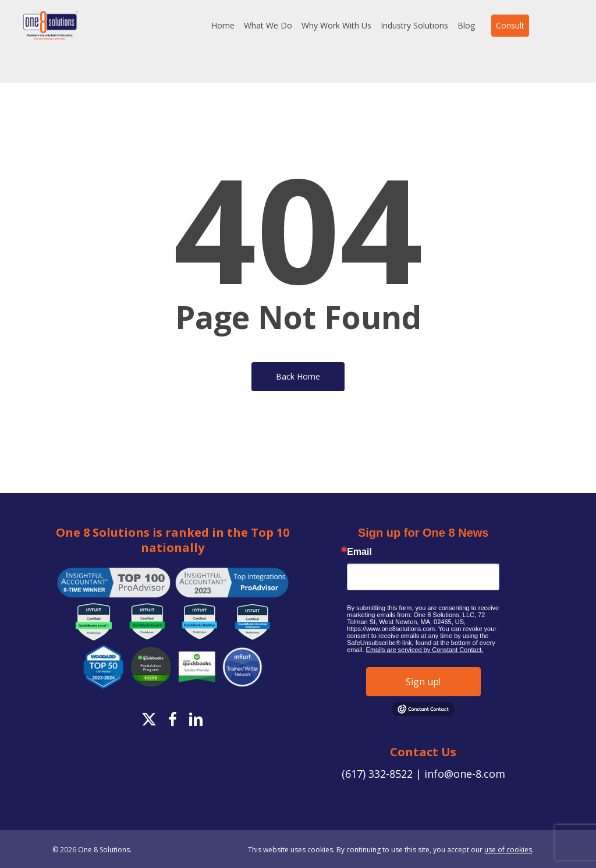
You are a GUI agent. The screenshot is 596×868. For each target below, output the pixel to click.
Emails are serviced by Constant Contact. (425, 650)
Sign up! (423, 682)
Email (359, 552)
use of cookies (508, 850)
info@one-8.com (465, 774)
